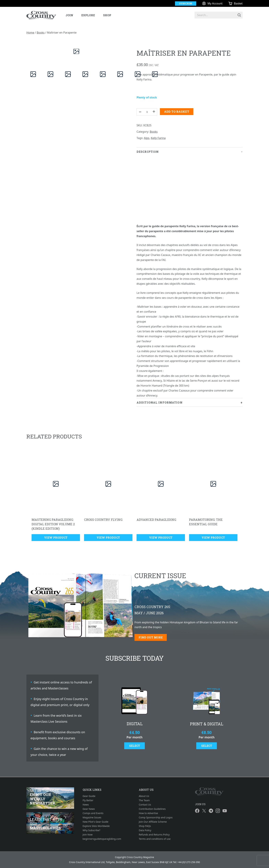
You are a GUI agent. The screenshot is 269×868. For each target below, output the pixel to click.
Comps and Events (93, 813)
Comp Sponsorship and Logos (156, 817)
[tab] (190, 273)
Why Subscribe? (92, 830)
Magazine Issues (92, 817)
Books (41, 33)
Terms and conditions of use (155, 839)
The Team (144, 800)
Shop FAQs (145, 826)
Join (69, 15)
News (86, 805)
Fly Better (88, 800)
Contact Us (145, 805)
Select (135, 746)
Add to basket (177, 112)
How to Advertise (148, 813)
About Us (144, 796)
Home (30, 33)
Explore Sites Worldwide (96, 826)
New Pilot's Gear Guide (96, 822)
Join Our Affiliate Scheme (153, 822)
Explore (88, 15)
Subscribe (186, 3)
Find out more (151, 637)
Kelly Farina (158, 138)
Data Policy (145, 830)
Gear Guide (89, 796)
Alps (147, 138)
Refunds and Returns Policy (154, 835)
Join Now (88, 835)
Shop (107, 15)
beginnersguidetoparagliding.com (102, 839)
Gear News (89, 809)
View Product (56, 537)
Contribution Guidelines (152, 809)
